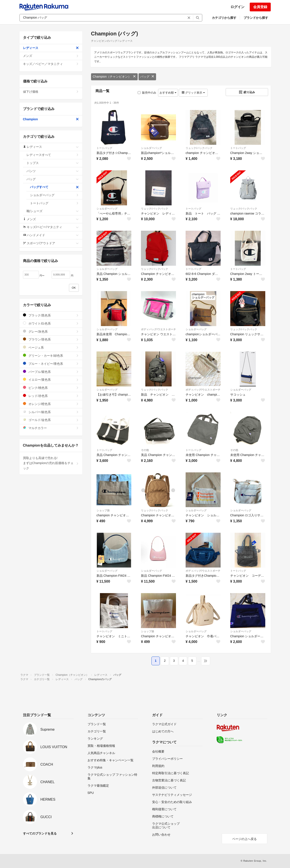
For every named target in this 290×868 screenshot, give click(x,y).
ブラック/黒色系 (51, 315)
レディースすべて (53, 155)
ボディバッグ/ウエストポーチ (158, 329)
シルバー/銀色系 (51, 412)
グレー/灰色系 (51, 331)
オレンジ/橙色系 (51, 404)
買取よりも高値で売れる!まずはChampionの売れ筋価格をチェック (51, 463)
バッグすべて (54, 187)
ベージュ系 (51, 347)
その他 (145, 450)
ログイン (237, 7)
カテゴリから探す (224, 18)
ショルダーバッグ (151, 148)
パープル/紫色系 (51, 372)
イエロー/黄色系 (51, 380)
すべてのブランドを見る (40, 833)
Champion (51, 119)
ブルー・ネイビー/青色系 (51, 364)
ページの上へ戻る (244, 839)
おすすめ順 (168, 93)
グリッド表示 (193, 93)
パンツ (53, 171)
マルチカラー (51, 428)
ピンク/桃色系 (51, 388)
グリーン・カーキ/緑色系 (51, 355)
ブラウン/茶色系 (51, 339)
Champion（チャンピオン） (114, 77)
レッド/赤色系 (51, 396)
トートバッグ (104, 148)
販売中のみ (147, 93)
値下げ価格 (51, 92)
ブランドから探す (256, 18)
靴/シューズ (53, 211)
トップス (53, 163)
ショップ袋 (103, 510)
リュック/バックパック (199, 148)
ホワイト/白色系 (51, 323)
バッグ (147, 77)
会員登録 (260, 7)
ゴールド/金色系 (51, 420)
